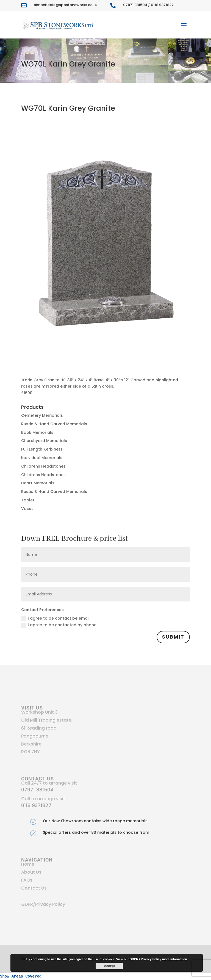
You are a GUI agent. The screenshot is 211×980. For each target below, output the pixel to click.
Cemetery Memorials (42, 415)
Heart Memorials (38, 483)
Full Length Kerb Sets (42, 449)
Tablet (28, 500)
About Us (31, 872)
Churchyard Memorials (44, 441)
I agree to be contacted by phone (59, 625)
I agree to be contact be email (55, 618)
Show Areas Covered (21, 976)
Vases (27, 509)
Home (28, 864)
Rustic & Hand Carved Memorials (54, 424)
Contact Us (34, 888)
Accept (109, 966)
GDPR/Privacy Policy (43, 904)
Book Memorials (37, 432)
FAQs (27, 880)
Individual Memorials (42, 458)
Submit (173, 637)
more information (174, 959)
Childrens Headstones (43, 466)
